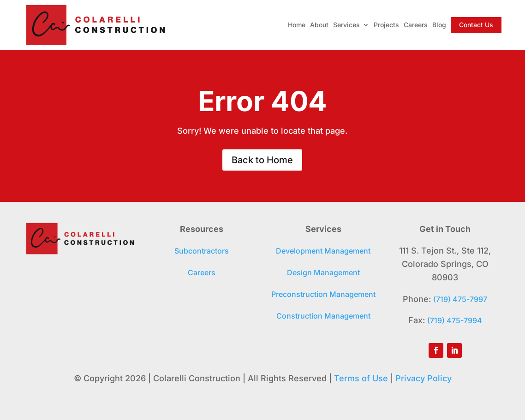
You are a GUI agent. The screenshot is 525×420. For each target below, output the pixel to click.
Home (297, 25)
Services (346, 25)
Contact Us (476, 25)
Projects (386, 25)
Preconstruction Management (323, 294)
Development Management (323, 251)
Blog (439, 25)
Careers (416, 25)
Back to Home (262, 160)
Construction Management (323, 316)
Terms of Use (361, 378)
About (319, 25)
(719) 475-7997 (460, 299)
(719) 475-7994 (455, 320)
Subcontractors (202, 251)
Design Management (323, 272)
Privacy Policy (424, 378)
